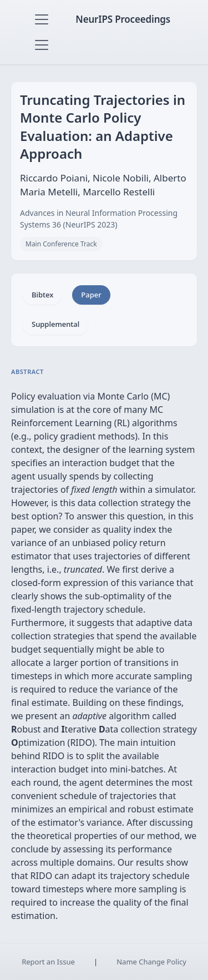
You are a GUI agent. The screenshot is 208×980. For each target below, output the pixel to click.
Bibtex (42, 295)
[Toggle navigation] (42, 19)
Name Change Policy (151, 962)
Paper (91, 295)
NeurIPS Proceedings (123, 19)
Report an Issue (48, 962)
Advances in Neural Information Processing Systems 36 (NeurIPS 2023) (99, 219)
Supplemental (55, 324)
